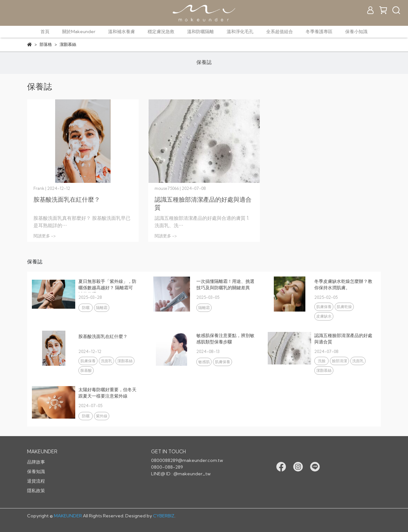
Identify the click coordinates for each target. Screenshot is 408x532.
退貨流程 (36, 481)
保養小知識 (356, 32)
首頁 (45, 32)
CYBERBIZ (164, 516)
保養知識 (36, 471)
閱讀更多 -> (45, 236)
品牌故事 (36, 462)
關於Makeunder (79, 32)
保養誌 (204, 62)
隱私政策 (36, 491)
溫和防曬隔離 (200, 32)
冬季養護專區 (319, 32)
